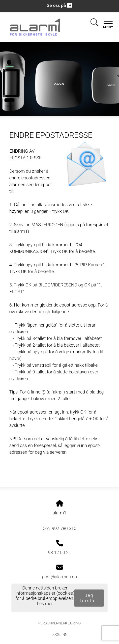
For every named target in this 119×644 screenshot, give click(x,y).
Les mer (45, 603)
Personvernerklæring (59, 623)
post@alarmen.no (59, 577)
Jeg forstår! (89, 598)
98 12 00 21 (59, 552)
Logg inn (59, 635)
